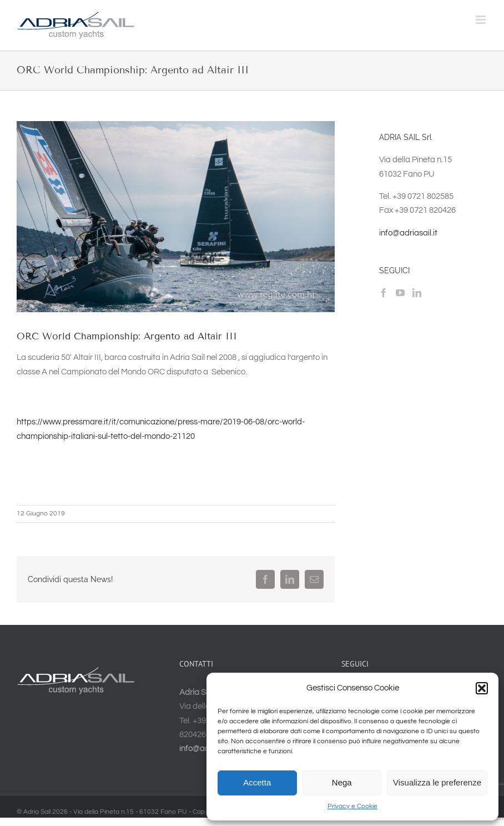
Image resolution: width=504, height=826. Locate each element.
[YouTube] (400, 293)
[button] (482, 688)
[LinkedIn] (417, 293)
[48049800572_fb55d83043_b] (176, 217)
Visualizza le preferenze (437, 782)
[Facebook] (384, 293)
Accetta (257, 782)
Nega (342, 782)
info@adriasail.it (408, 233)
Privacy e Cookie (352, 806)
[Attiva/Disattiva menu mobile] (482, 20)
